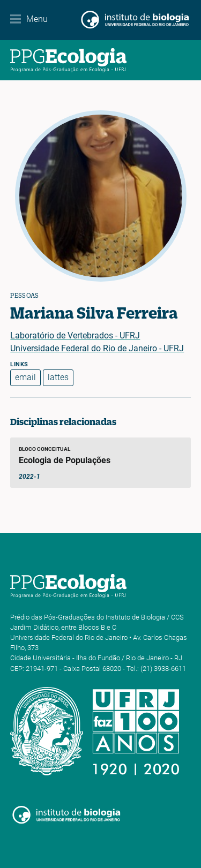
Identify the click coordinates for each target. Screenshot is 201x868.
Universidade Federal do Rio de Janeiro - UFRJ (97, 348)
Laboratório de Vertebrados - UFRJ (75, 335)
